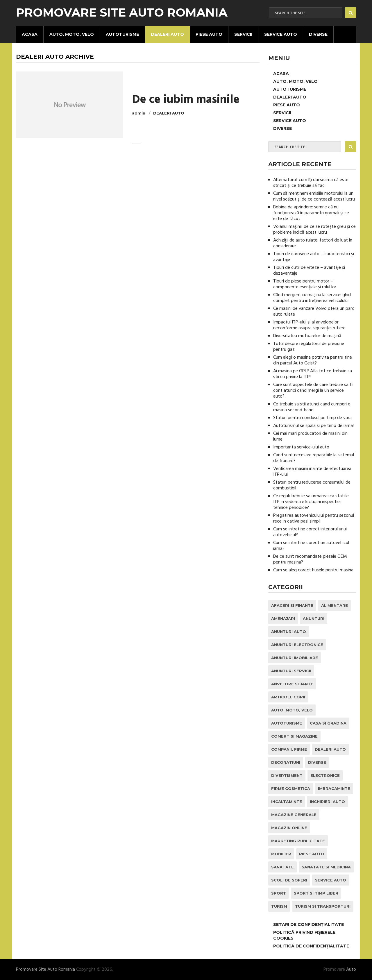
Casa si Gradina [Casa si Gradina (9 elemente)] (328, 723)
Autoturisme (122, 34)
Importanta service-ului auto (301, 447)
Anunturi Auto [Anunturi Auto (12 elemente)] (289, 632)
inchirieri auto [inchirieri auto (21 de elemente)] (327, 802)
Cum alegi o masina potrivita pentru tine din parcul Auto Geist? (313, 360)
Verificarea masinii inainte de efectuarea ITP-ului (312, 472)
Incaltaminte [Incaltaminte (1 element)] (287, 802)
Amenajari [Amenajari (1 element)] (283, 618)
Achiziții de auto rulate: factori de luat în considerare (313, 243)
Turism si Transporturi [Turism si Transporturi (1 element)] (323, 906)
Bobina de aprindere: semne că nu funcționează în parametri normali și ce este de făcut (311, 213)
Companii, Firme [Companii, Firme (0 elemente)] (289, 749)
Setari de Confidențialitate (308, 924)
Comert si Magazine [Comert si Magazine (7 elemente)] (294, 736)
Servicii (243, 34)
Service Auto (281, 34)
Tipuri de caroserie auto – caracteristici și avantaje (314, 257)
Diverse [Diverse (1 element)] (317, 762)
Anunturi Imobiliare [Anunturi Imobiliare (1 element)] (295, 658)
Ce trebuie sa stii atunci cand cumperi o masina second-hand (312, 407)
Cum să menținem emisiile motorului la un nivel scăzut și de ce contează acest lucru (314, 196)
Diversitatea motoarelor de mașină (307, 336)
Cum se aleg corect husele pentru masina (313, 570)
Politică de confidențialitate (311, 946)
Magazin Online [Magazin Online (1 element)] (289, 828)
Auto (351, 970)
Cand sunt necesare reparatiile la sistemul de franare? (314, 458)
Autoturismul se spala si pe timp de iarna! (313, 426)
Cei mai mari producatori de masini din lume (310, 437)
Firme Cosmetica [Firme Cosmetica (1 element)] (291, 788)
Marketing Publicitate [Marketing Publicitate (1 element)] (298, 841)
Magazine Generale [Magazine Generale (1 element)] (294, 815)
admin (139, 113)
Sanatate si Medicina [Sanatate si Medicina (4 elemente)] (326, 867)
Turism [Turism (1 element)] (279, 906)
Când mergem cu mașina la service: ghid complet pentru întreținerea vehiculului (312, 298)
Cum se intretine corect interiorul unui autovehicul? (310, 532)
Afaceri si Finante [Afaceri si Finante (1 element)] (292, 605)
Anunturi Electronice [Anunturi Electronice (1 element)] (297, 645)
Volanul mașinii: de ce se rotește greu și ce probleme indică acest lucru (314, 230)
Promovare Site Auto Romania (122, 12)
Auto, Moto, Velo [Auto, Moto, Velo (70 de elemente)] (292, 710)
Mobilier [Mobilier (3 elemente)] (281, 854)
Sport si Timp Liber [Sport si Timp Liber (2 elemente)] (316, 893)
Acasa (30, 34)
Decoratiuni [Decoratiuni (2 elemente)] (286, 762)
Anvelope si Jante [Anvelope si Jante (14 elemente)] (292, 684)
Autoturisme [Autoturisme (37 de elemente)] (287, 723)
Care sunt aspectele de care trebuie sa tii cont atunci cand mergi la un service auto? (313, 391)
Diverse (318, 34)
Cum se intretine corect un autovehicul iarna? (311, 546)
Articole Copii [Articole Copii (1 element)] (288, 697)
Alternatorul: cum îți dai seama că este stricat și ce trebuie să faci (311, 183)
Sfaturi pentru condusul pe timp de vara (312, 418)
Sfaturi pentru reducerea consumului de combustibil (312, 485)
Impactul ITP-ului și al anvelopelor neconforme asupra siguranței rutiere (309, 325)
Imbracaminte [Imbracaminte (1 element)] (334, 788)
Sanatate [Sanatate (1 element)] (282, 867)
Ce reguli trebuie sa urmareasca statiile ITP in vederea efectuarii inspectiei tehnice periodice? (311, 502)
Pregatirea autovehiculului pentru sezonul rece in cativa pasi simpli (314, 518)
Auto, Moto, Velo (72, 34)
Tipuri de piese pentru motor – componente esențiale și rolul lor (305, 284)
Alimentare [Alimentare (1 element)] (335, 605)
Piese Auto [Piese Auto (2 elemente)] (312, 854)
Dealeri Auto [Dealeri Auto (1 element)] (330, 749)
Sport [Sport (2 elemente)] (279, 893)
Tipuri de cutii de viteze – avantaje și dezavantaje (309, 271)
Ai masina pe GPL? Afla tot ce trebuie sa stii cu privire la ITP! (313, 374)
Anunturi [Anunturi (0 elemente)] (314, 618)
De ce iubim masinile (186, 100)
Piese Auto (209, 34)
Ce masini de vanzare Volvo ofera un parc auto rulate (314, 312)
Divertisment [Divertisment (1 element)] (287, 775)
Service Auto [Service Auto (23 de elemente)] (331, 880)
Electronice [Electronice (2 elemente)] (325, 775)
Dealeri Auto (167, 34)
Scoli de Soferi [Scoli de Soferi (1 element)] (289, 880)
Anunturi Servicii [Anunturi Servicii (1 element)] (291, 671)
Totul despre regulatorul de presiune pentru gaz (309, 347)
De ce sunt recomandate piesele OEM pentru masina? (310, 559)
